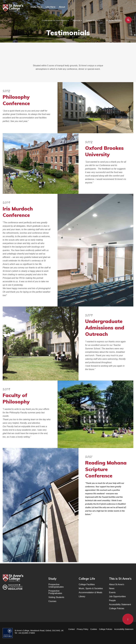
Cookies (94, 629)
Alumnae (76, 20)
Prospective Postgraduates (55, 592)
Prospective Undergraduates (56, 586)
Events (112, 592)
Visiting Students (56, 597)
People (112, 600)
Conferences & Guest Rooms (54, 20)
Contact (71, 629)
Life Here (51, 7)
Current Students (93, 20)
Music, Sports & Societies (91, 588)
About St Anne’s (117, 584)
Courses (52, 601)
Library (82, 596)
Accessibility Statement (120, 604)
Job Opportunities (117, 596)
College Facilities (87, 584)
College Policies (117, 608)
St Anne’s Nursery (114, 20)
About (62, 7)
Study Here (36, 7)
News (112, 588)
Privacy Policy (83, 629)
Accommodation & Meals (91, 592)
